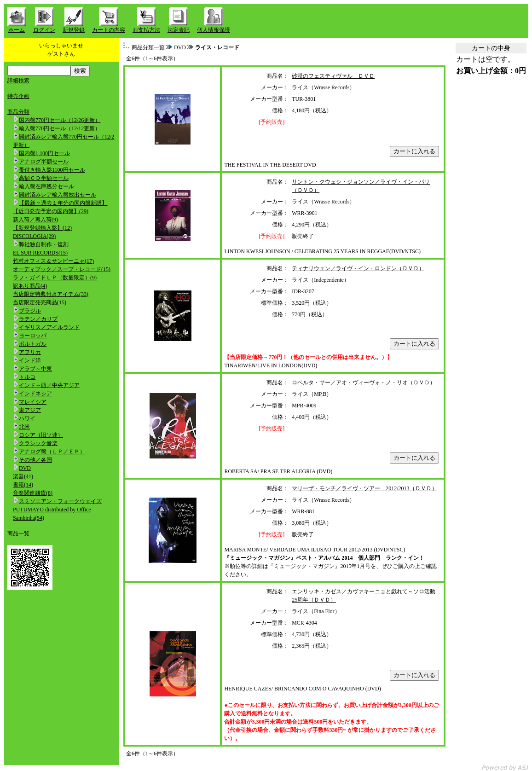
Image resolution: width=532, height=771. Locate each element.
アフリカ (30, 352)
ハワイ (27, 418)
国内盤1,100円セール (44, 153)
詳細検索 (18, 81)
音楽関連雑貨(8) (33, 493)
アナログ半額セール (44, 162)
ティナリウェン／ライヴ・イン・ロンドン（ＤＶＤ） (358, 268)
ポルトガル (33, 344)
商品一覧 (18, 533)
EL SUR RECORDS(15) (40, 253)
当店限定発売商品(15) (40, 302)
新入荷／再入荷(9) (35, 220)
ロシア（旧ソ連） (41, 435)
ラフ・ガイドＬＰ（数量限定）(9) (55, 278)
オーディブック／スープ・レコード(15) (62, 269)
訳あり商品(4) (30, 286)
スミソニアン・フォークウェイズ (60, 501)
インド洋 (30, 360)
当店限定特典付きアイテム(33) (51, 294)
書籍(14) (23, 485)
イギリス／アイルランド (49, 327)
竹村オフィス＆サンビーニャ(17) (53, 261)
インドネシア (35, 394)
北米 (24, 427)
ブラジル (30, 311)
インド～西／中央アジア (49, 385)
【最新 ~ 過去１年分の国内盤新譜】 (63, 203)
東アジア (30, 410)
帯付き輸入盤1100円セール (52, 170)
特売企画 (18, 96)
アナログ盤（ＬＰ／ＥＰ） (52, 452)
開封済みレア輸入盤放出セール (58, 195)
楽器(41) (23, 476)
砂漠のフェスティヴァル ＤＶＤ (333, 76)
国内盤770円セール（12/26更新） (60, 120)
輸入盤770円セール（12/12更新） (60, 128)
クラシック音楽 (38, 443)
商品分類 (18, 112)
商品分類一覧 (148, 47)
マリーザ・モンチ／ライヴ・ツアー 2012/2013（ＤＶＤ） (364, 488)
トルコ (27, 377)
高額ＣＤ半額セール (44, 178)
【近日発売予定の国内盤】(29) (51, 211)
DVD (25, 468)
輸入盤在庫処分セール (46, 186)
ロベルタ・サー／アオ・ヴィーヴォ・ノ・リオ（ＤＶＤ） (364, 383)
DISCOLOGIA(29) (34, 236)
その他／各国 (35, 460)
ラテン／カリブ (38, 319)
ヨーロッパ (33, 336)
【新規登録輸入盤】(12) (42, 228)
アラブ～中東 (35, 369)
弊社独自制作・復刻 (44, 244)
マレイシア (33, 402)
